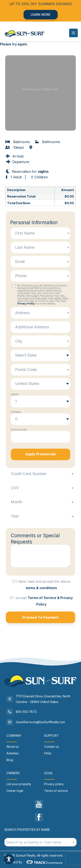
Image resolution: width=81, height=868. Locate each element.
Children (16, 412)
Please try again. (14, 44)
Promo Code (19, 430)
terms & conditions (41, 588)
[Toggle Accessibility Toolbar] (9, 859)
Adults (15, 394)
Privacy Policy (26, 303)
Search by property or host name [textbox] (34, 842)
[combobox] (40, 842)
